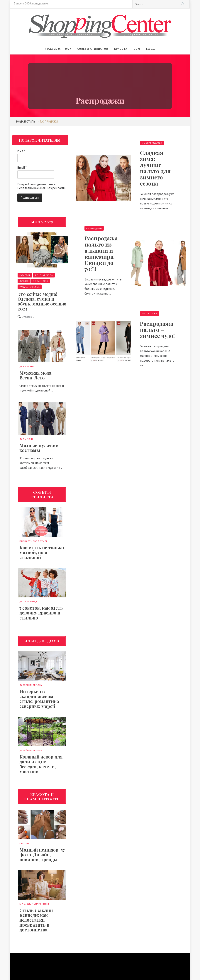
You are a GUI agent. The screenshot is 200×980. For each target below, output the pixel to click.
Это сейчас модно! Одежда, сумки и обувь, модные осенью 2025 (42, 301)
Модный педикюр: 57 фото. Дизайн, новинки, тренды (42, 855)
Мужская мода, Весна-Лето (36, 375)
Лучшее (24, 281)
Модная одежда (152, 143)
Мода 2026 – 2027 (58, 49)
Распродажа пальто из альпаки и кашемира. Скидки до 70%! (101, 253)
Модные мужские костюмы (39, 448)
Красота (121, 49)
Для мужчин (27, 366)
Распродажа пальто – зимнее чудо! (157, 330)
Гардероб (25, 275)
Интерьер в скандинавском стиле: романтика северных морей (39, 699)
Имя (21, 151)
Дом (137, 49)
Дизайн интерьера (31, 685)
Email (22, 168)
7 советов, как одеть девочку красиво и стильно (41, 613)
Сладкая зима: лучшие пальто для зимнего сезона (155, 168)
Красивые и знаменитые (34, 904)
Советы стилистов (93, 49)
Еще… (151, 49)
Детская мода (28, 601)
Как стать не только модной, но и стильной (42, 552)
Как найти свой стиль (33, 541)
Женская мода (44, 275)
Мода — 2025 (40, 281)
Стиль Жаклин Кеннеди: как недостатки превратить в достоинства (36, 920)
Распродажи (94, 228)
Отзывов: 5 (28, 317)
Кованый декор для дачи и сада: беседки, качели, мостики (41, 764)
